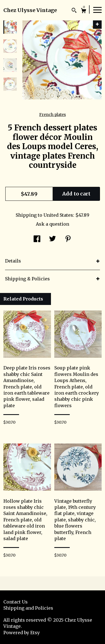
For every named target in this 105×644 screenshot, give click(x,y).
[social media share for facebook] (37, 239)
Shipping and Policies (28, 608)
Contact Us (16, 602)
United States (58, 215)
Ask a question (53, 224)
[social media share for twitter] (53, 239)
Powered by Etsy (22, 633)
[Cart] (84, 11)
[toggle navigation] (97, 9)
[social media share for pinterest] (68, 239)
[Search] (74, 11)
